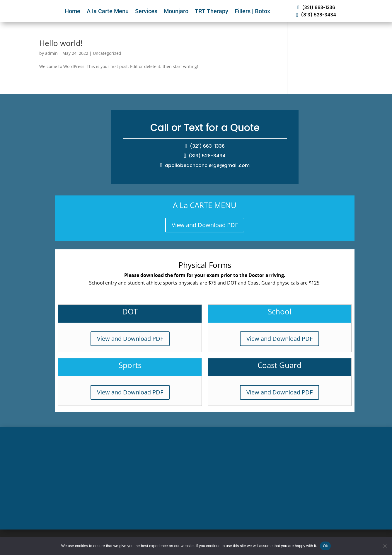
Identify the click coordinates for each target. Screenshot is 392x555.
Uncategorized (107, 53)
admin (51, 53)
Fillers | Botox (252, 11)
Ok (325, 546)
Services (146, 11)
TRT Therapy (212, 11)
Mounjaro (176, 11)
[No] (385, 546)
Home (73, 11)
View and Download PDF (205, 225)
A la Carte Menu (108, 11)
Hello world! (61, 43)
